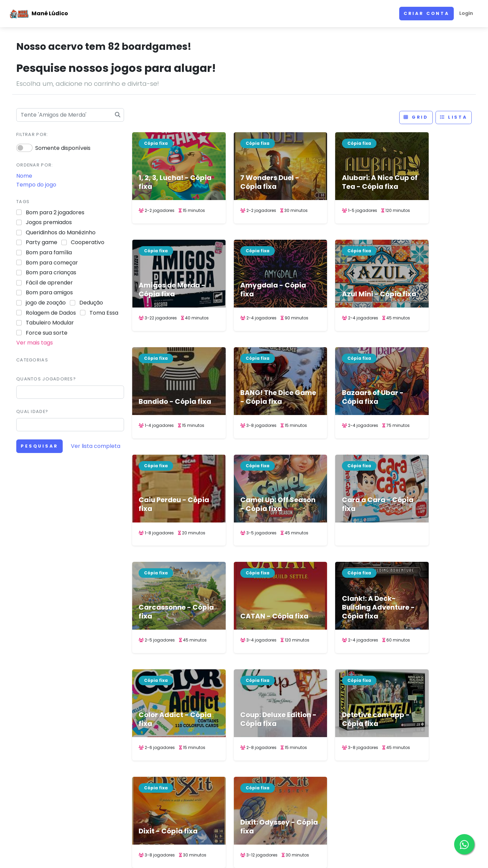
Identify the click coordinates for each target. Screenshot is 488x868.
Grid (416, 117)
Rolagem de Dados (51, 313)
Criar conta (426, 13)
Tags (23, 202)
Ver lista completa (96, 446)
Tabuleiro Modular (50, 323)
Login (466, 13)
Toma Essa (104, 313)
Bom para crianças (51, 272)
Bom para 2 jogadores (55, 212)
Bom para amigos (49, 292)
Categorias (32, 360)
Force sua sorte (47, 333)
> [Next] (336, 714)
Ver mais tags (35, 343)
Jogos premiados (49, 222)
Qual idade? (32, 411)
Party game (42, 242)
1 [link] (278, 714)
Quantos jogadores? (46, 379)
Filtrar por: (32, 134)
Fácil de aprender (49, 283)
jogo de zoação (46, 303)
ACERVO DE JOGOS (301, 856)
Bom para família (49, 252)
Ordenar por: (35, 165)
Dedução (91, 303)
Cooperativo (88, 242)
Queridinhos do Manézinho (61, 232)
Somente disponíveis (63, 148)
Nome (24, 176)
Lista (454, 117)
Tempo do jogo (36, 185)
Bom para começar (52, 263)
